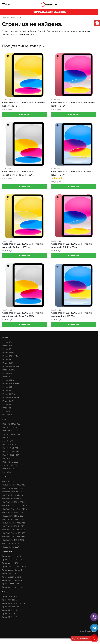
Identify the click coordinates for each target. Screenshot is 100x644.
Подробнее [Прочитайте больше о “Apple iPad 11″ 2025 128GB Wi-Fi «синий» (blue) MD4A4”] (74, 187)
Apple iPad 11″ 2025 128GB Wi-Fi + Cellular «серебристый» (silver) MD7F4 (23, 316)
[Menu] (6, 4)
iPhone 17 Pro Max (10, 358)
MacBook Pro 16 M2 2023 (13, 535)
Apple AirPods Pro (10, 619)
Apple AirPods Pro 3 (11, 598)
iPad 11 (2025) (7, 100)
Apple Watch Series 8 (12, 589)
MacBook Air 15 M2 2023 (13, 528)
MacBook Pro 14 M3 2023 (13, 521)
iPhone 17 (6, 351)
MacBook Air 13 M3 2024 (13, 518)
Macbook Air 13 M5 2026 (13, 493)
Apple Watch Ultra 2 (11, 579)
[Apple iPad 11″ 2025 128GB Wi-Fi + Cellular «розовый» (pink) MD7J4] (74, 217)
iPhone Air (7, 347)
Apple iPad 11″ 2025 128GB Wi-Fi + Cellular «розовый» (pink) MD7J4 (72, 247)
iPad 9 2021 (7, 474)
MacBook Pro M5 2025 (12, 497)
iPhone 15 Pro (8, 382)
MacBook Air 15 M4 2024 (13, 504)
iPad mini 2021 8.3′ (10, 470)
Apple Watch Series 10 (12, 572)
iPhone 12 (6, 409)
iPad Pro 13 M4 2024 (11, 432)
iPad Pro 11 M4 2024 (11, 436)
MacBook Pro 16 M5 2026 (13, 487)
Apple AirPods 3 (9, 612)
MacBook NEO (9, 483)
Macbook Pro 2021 (10, 545)
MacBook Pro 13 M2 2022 (13, 538)
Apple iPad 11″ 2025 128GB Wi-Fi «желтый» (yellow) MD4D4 (24, 104)
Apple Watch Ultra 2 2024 (14, 568)
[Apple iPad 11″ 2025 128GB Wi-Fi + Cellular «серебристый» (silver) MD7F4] (25, 286)
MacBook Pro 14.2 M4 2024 (14, 507)
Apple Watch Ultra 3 (11, 558)
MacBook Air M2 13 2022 (13, 542)
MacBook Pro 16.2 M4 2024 (14, 511)
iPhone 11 (6, 413)
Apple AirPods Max (11, 615)
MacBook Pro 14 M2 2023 (13, 531)
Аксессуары (8, 416)
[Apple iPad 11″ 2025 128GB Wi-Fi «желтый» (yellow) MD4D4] (25, 75)
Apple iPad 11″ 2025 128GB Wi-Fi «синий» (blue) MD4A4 (72, 174)
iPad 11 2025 (7, 443)
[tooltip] (97, 23)
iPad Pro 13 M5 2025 (11, 429)
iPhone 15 (6, 378)
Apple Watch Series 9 (12, 582)
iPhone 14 (6, 392)
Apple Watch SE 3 (10, 565)
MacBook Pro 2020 (11, 549)
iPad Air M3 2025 (10, 439)
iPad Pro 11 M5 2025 (11, 426)
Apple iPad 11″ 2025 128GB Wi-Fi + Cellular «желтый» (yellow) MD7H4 (23, 247)
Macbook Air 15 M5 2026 (13, 490)
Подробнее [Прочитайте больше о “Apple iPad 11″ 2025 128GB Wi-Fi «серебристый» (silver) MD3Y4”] (25, 187)
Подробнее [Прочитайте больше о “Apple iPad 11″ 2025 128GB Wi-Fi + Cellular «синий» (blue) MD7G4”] (74, 326)
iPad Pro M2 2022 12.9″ (12, 467)
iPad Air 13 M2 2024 (11, 453)
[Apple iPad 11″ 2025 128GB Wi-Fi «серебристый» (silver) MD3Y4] (25, 144)
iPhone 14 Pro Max (10, 399)
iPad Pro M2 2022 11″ (11, 463)
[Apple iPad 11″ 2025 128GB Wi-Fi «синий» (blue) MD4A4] (74, 144)
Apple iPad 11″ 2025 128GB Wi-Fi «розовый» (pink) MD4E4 (73, 104)
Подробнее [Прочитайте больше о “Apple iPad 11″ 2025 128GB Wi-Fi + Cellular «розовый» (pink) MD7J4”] (74, 257)
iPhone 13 (6, 406)
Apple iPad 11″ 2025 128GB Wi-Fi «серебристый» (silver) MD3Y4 (18, 174)
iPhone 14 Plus (9, 403)
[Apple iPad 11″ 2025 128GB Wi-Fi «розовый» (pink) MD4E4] (74, 75)
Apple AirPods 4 (9, 602)
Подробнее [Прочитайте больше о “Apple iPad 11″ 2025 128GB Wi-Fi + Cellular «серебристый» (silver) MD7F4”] (25, 326)
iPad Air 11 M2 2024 (11, 450)
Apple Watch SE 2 (10, 575)
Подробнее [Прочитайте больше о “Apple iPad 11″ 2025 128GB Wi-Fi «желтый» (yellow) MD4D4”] (25, 115)
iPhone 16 (6, 361)
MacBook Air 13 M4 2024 (13, 500)
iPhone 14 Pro (8, 396)
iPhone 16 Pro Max (10, 368)
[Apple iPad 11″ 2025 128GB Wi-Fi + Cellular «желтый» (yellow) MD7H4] (25, 217)
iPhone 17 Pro (8, 354)
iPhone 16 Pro (8, 365)
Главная (6, 18)
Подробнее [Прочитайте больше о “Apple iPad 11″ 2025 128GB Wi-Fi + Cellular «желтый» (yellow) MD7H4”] (25, 257)
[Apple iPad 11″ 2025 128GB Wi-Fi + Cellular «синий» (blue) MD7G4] (74, 286)
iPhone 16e (7, 375)
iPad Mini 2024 (9, 446)
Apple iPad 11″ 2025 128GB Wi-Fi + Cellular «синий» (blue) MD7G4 (72, 316)
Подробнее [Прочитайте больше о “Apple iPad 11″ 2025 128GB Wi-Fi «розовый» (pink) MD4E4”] (74, 115)
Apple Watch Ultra (10, 585)
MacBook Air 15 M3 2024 (13, 514)
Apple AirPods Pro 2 (11, 608)
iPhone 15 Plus (9, 389)
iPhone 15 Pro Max (10, 385)
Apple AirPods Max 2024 (13, 605)
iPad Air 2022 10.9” (10, 457)
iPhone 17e (7, 344)
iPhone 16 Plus (9, 372)
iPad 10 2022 (8, 460)
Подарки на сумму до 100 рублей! (50, 12)
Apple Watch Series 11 (12, 561)
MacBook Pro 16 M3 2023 (13, 525)
